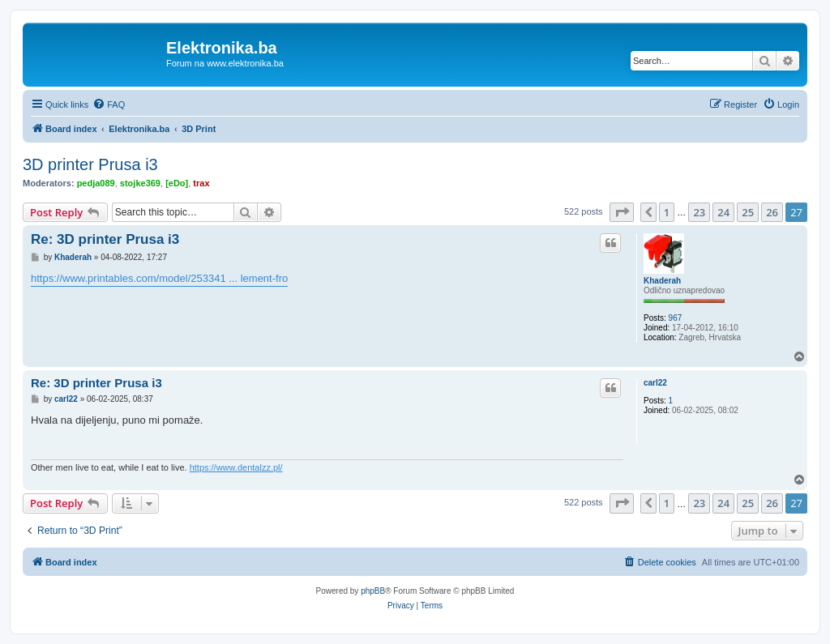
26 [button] (772, 212)
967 (676, 318)
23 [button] (699, 212)
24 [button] (723, 212)
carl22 (655, 383)
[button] (622, 212)
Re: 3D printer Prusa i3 (105, 239)
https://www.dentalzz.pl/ (236, 467)
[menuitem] (109, 104)
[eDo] (177, 183)
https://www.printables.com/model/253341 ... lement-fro (159, 278)
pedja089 (96, 183)
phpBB (373, 591)
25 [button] (748, 212)
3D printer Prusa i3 (90, 164)
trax (201, 183)
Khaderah (662, 281)
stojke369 (140, 183)
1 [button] (667, 212)
